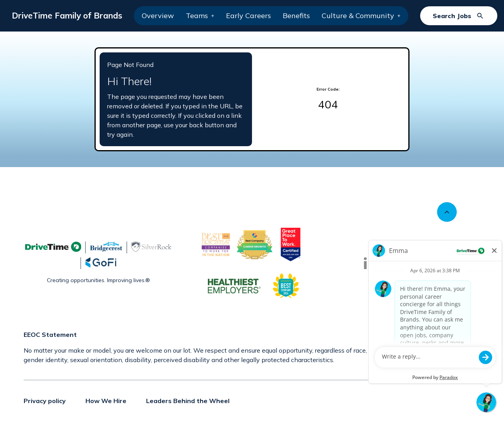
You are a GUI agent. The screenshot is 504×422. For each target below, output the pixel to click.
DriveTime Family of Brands (67, 15)
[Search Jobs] (459, 16)
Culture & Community (361, 16)
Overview (158, 16)
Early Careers (248, 16)
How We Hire (106, 401)
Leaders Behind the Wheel (188, 401)
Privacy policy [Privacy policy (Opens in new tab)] (45, 401)
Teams (200, 16)
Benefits (296, 16)
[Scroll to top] (447, 212)
